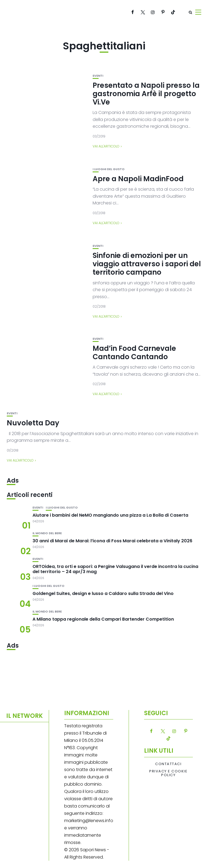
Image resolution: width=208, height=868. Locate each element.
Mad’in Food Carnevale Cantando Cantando (134, 353)
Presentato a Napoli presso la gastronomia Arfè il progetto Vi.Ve (146, 94)
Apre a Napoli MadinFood (138, 179)
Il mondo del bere (47, 533)
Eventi (98, 76)
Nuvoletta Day (33, 423)
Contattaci (168, 764)
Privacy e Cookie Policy (168, 773)
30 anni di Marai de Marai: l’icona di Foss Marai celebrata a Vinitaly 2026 (112, 541)
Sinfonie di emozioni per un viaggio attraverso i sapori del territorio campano (147, 264)
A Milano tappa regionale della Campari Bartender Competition (103, 619)
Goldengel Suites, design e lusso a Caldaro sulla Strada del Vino (103, 593)
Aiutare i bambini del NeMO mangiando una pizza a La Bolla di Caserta (110, 515)
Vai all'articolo (106, 146)
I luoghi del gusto (109, 169)
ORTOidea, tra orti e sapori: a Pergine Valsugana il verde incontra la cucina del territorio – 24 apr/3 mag (115, 569)
